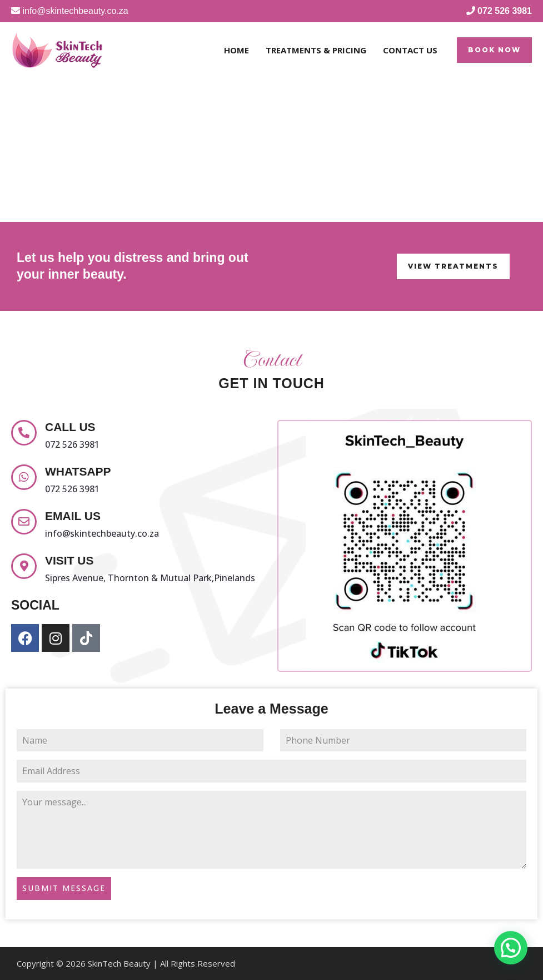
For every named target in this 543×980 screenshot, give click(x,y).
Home (236, 50)
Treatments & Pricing (316, 50)
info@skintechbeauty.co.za (102, 533)
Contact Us (410, 50)
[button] (494, 50)
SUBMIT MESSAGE (64, 888)
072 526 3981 (72, 444)
